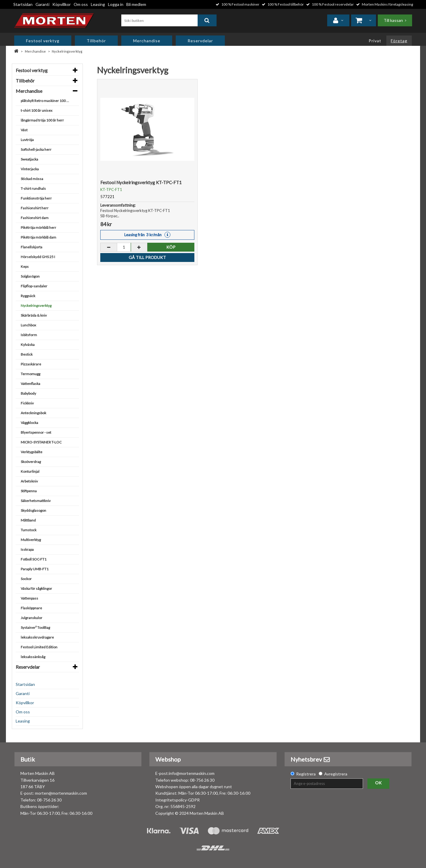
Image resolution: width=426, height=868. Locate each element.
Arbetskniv (29, 481)
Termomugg (30, 374)
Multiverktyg (31, 540)
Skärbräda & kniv (34, 315)
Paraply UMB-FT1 (35, 569)
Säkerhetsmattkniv (36, 501)
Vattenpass (29, 598)
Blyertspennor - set (36, 432)
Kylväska (28, 345)
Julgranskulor (32, 618)
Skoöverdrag (31, 462)
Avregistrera (336, 774)
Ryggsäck (28, 296)
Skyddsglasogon (33, 510)
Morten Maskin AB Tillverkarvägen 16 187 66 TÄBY (38, 780)
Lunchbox (28, 325)
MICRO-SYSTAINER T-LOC (41, 442)
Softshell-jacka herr (36, 149)
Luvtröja (27, 140)
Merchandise (147, 41)
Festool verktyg (43, 41)
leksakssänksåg (33, 657)
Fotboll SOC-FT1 (34, 559)
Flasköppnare (31, 608)
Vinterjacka (30, 169)
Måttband (28, 520)
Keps (25, 267)
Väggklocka (29, 423)
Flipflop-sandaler (34, 286)
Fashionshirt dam (35, 218)
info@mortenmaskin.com (192, 773)
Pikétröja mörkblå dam (38, 237)
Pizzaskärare (31, 364)
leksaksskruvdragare (37, 637)
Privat (375, 41)
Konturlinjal (30, 471)
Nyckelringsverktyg (67, 51)
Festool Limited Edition (39, 647)
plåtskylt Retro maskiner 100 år (45, 101)
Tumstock (29, 530)
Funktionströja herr (36, 198)
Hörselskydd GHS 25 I (38, 257)
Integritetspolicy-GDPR (177, 800)
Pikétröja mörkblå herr (38, 227)
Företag (399, 41)
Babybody (28, 393)
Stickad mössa (32, 179)
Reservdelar (200, 41)
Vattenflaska (30, 384)
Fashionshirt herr (35, 208)
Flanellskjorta (32, 247)
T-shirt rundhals (33, 188)
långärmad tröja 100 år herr (42, 120)
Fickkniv (27, 403)
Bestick (27, 354)
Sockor (26, 579)
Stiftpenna (29, 491)
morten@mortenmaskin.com (61, 793)
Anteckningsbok (33, 413)
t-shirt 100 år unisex (37, 110)
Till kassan (393, 20)
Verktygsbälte (32, 452)
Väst (24, 130)
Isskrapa (27, 549)
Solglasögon (30, 276)
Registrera (306, 774)
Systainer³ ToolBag (35, 627)
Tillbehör (96, 41)
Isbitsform (29, 335)
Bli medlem (136, 4)
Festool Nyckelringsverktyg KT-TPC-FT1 (141, 182)
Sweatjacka (29, 159)
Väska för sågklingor (36, 588)
